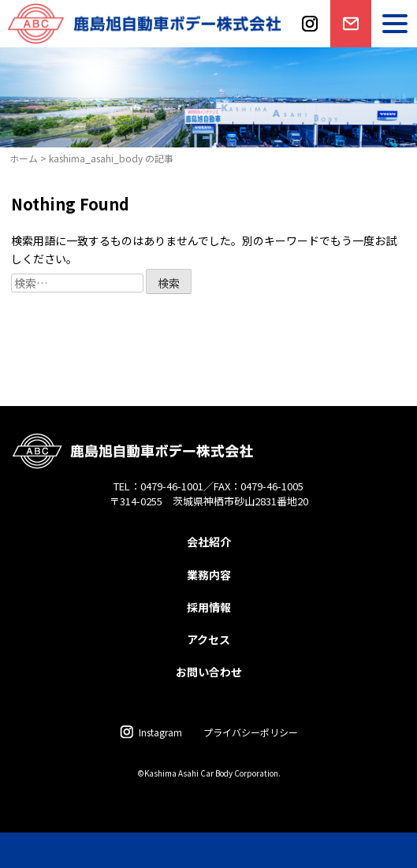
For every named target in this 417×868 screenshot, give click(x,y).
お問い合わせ (349, 46)
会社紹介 (209, 542)
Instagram (160, 732)
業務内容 (209, 575)
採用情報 (209, 607)
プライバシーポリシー (251, 732)
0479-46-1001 (172, 486)
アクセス (208, 639)
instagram (310, 46)
